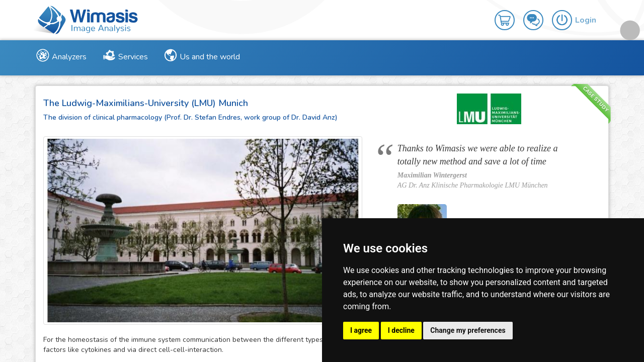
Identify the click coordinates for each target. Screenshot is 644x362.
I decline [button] (401, 330)
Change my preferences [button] (468, 330)
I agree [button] (361, 330)
